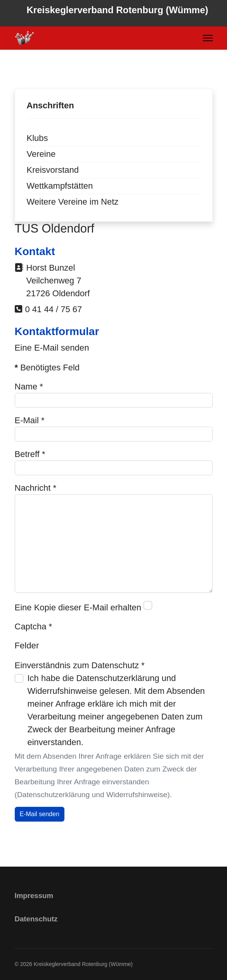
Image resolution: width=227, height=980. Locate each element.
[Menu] (208, 38)
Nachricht (36, 488)
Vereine (41, 154)
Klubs (37, 138)
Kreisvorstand (53, 170)
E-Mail (30, 420)
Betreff (30, 454)
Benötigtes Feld (47, 367)
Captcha (34, 626)
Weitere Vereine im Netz (73, 202)
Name (29, 387)
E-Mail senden (40, 814)
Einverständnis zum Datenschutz (80, 665)
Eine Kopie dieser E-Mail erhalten (78, 607)
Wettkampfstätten (60, 186)
